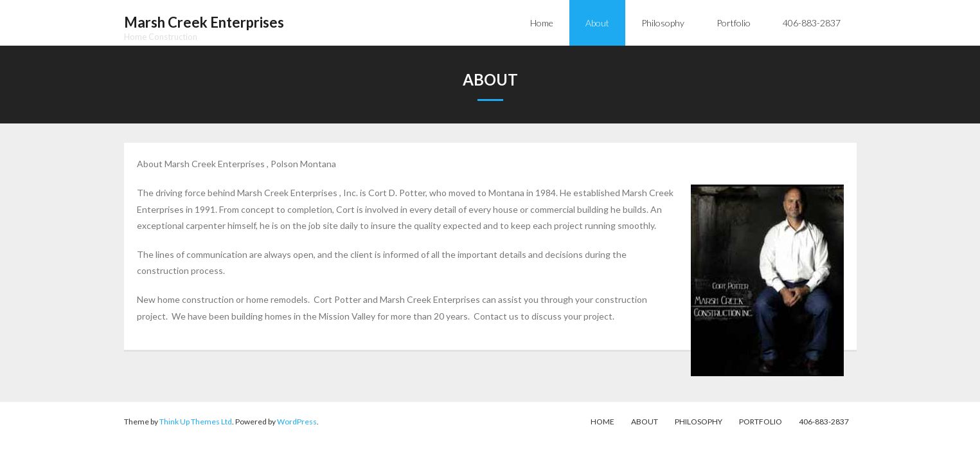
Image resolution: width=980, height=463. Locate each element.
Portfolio (761, 422)
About (645, 422)
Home (602, 422)
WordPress (297, 422)
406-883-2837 (824, 422)
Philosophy (699, 422)
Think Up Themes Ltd (196, 422)
